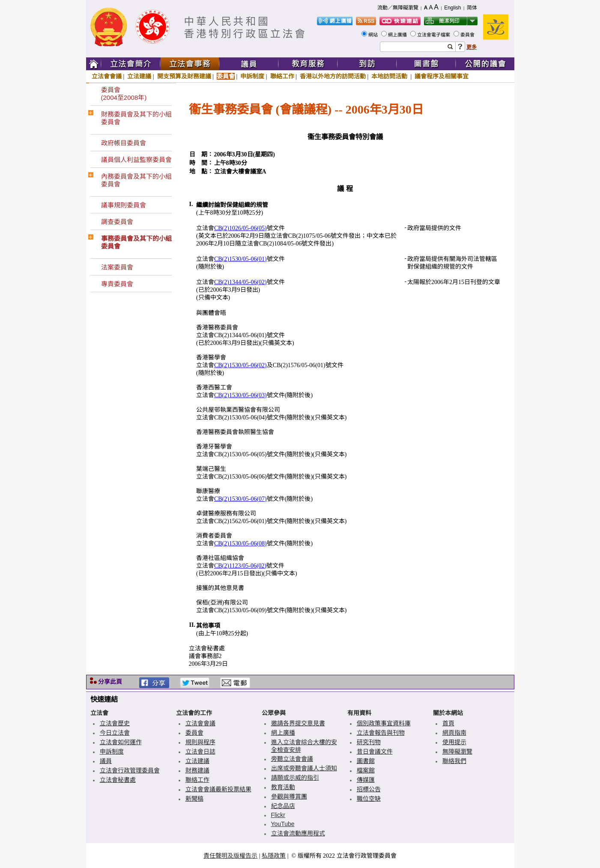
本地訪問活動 (390, 76)
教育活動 (283, 787)
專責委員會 (117, 284)
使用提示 (454, 742)
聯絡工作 (282, 76)
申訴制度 (252, 76)
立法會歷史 (115, 723)
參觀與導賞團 (289, 796)
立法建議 (139, 76)
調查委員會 (117, 222)
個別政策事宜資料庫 (384, 723)
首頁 (448, 723)
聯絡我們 (454, 761)
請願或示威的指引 (295, 778)
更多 (472, 47)
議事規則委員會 (124, 205)
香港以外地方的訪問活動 (333, 76)
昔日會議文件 (375, 751)
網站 (374, 35)
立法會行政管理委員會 (130, 770)
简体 (472, 8)
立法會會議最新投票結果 (218, 789)
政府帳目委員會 (124, 143)
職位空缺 (369, 799)
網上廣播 (398, 35)
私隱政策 (274, 856)
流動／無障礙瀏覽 (398, 8)
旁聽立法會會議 (292, 759)
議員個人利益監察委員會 (136, 160)
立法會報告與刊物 (381, 733)
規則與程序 (200, 742)
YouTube (283, 824)
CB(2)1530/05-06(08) (240, 543)
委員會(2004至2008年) (124, 94)
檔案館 (366, 770)
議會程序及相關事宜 (442, 76)
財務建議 (197, 770)
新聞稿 (194, 799)
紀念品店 (283, 806)
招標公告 (369, 789)
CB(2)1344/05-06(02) (240, 282)
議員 (106, 761)
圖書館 (366, 761)
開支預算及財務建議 (184, 76)
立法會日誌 (200, 751)
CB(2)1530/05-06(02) (240, 365)
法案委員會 (117, 267)
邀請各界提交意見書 (298, 723)
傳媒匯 (366, 780)
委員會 (468, 35)
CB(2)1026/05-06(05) (240, 228)
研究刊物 (369, 742)
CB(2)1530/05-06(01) (240, 259)
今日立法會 (115, 733)
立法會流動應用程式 (298, 833)
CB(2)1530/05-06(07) (240, 499)
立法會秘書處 (118, 780)
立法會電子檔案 (434, 35)
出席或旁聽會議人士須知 (304, 768)
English (452, 8)
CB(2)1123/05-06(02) (240, 566)
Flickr (278, 815)
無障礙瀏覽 (457, 751)
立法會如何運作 (121, 742)
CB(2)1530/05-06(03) (240, 395)
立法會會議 (107, 76)
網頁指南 (454, 733)
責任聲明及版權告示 (230, 856)
